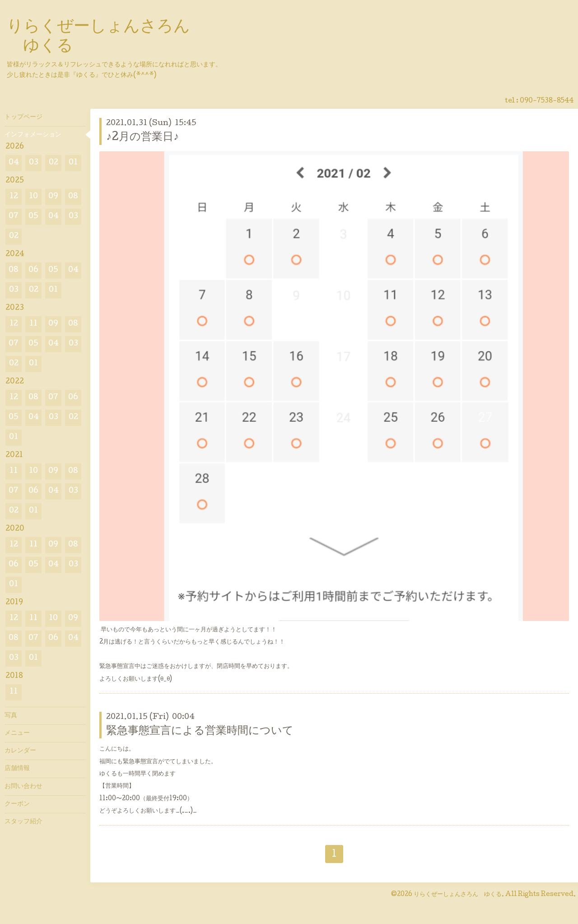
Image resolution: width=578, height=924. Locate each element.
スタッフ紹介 (23, 822)
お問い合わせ (23, 787)
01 (73, 163)
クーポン (17, 804)
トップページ (23, 117)
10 (33, 197)
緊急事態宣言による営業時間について (200, 731)
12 (14, 197)
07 (14, 217)
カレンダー (20, 751)
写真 (11, 716)
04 (14, 163)
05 (33, 217)
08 (73, 197)
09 (53, 197)
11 (33, 324)
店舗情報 (17, 769)
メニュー (17, 733)
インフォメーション (33, 135)
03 (34, 163)
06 (33, 270)
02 (54, 163)
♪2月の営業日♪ (142, 138)
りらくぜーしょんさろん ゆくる (458, 895)
